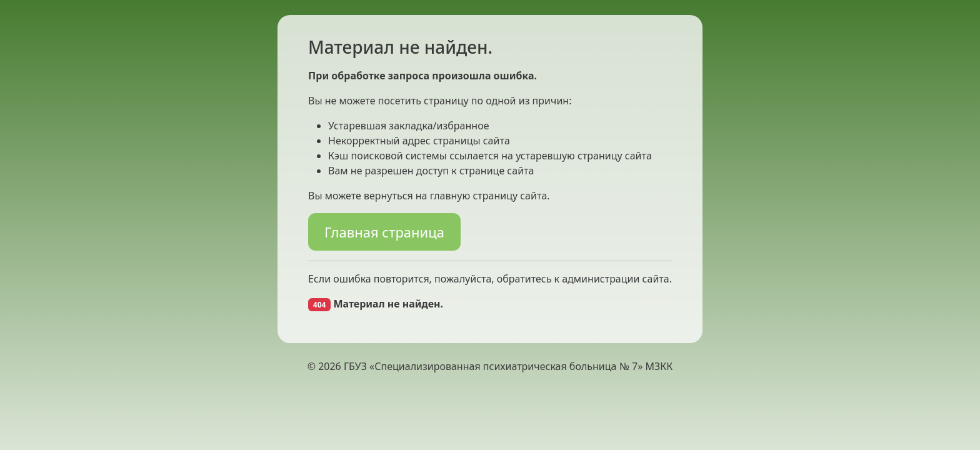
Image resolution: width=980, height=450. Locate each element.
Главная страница (384, 232)
